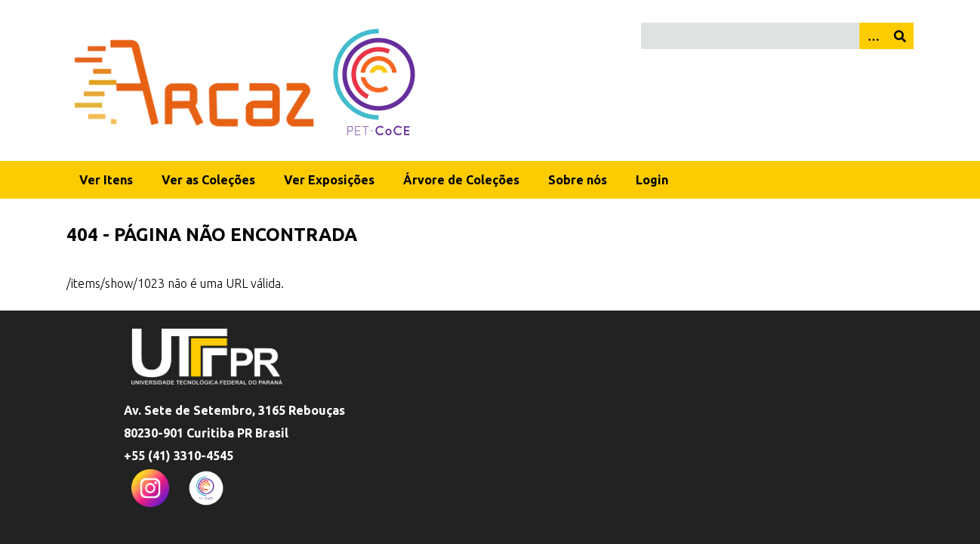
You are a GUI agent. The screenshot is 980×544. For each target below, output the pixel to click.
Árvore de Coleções (461, 180)
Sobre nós (578, 180)
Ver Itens (106, 180)
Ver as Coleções (208, 180)
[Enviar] (900, 36)
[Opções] (873, 36)
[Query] (777, 36)
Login (652, 180)
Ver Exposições (329, 180)
